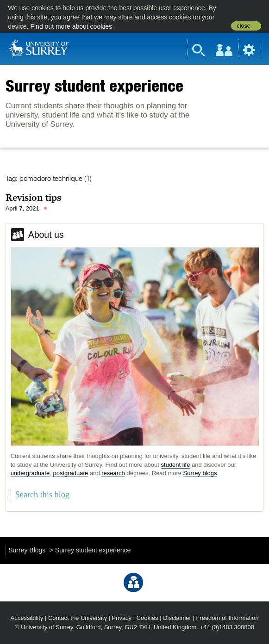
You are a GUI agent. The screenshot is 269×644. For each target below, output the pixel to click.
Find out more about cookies (71, 26)
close (243, 26)
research (113, 473)
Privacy (122, 618)
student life (176, 465)
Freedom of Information (227, 618)
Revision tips (33, 198)
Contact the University (78, 618)
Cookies (147, 618)
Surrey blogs (200, 473)
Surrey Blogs (27, 550)
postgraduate (70, 473)
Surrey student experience (94, 86)
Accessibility (27, 618)
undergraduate (30, 473)
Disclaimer (177, 618)
